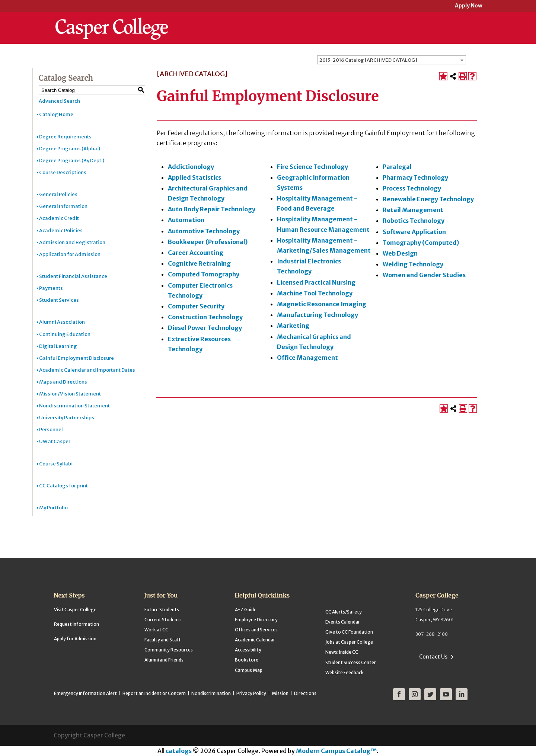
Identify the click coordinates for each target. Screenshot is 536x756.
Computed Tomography (204, 274)
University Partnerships (67, 418)
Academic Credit (59, 218)
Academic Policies (61, 230)
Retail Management (413, 210)
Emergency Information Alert (85, 693)
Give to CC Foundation (349, 632)
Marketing (293, 326)
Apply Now (469, 6)
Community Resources (169, 650)
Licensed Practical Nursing (316, 282)
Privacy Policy (251, 693)
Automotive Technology (204, 231)
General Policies (58, 194)
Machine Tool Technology (315, 293)
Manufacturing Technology (318, 315)
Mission (280, 693)
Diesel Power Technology (205, 328)
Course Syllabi (56, 464)
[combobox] (392, 60)
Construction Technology (205, 317)
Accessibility (248, 650)
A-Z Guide (246, 610)
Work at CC (156, 630)
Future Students (162, 610)
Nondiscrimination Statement (74, 406)
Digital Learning (58, 346)
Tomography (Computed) (421, 243)
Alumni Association (62, 322)
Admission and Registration (72, 242)
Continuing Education (65, 334)
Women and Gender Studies (424, 275)
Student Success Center (351, 662)
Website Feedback (344, 672)
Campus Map (249, 670)
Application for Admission (70, 254)
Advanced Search (59, 101)
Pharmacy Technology (415, 177)
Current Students (163, 620)
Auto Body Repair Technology (212, 209)
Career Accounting (196, 253)
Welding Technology (413, 264)
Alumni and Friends (164, 660)
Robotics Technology (414, 221)
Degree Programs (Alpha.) (70, 149)
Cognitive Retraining (199, 263)
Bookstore (247, 660)
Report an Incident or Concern (154, 693)
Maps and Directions (63, 382)
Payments (51, 288)
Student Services (59, 300)
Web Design (400, 253)
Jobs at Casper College (349, 642)
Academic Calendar (255, 640)
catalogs (179, 751)
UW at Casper (55, 441)
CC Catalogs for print (63, 486)
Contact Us (433, 657)
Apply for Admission (75, 639)
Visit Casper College (75, 610)
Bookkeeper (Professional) (208, 242)
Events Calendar (343, 622)
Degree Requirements (65, 137)
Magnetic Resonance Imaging (322, 304)
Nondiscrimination (211, 693)
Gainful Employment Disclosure (76, 358)
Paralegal (397, 167)
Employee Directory (256, 620)
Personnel (51, 430)
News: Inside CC (342, 652)
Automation (186, 220)
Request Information (76, 624)
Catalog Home (56, 114)
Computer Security (196, 306)
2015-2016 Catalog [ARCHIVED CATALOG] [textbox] (368, 60)
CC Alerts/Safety (344, 612)
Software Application (414, 232)
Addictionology (191, 167)
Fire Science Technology (312, 167)
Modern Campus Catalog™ (336, 751)
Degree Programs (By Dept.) (72, 161)
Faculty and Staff (162, 640)
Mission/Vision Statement (70, 394)
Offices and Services (256, 630)
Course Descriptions (63, 172)
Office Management (307, 358)
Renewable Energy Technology (428, 199)
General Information (63, 206)
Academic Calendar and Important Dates (87, 370)
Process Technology (412, 188)
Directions (305, 693)
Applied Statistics (194, 177)
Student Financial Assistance (73, 276)
